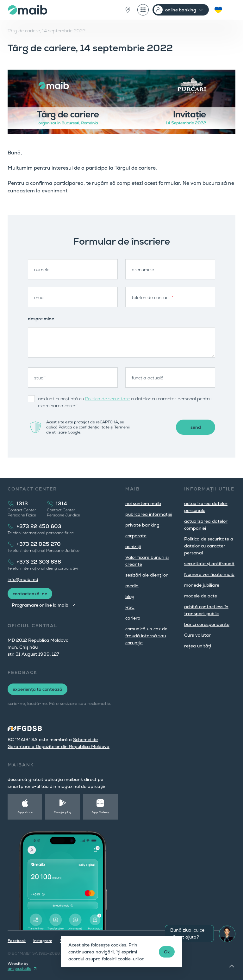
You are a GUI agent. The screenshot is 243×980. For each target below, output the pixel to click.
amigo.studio (19, 969)
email (40, 297)
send (196, 427)
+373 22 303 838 (39, 562)
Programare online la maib (40, 605)
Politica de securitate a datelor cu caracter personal (209, 546)
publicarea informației (149, 514)
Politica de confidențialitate (84, 427)
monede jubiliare (202, 585)
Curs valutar (197, 635)
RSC (130, 607)
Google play (63, 812)
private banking (142, 525)
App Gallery (100, 812)
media (132, 586)
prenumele (143, 270)
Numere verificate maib (209, 574)
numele (42, 270)
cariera (133, 618)
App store (25, 812)
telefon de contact (152, 297)
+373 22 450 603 (39, 526)
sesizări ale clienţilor (146, 575)
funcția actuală (148, 378)
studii (40, 378)
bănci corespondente (207, 624)
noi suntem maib (143, 503)
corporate (136, 536)
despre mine (41, 319)
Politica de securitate (107, 399)
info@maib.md (23, 579)
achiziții (133, 546)
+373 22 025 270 (39, 544)
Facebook (17, 941)
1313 (22, 504)
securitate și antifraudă (209, 564)
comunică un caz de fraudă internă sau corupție (146, 636)
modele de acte (201, 596)
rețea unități (198, 646)
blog (130, 596)
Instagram (43, 941)
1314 (61, 504)
